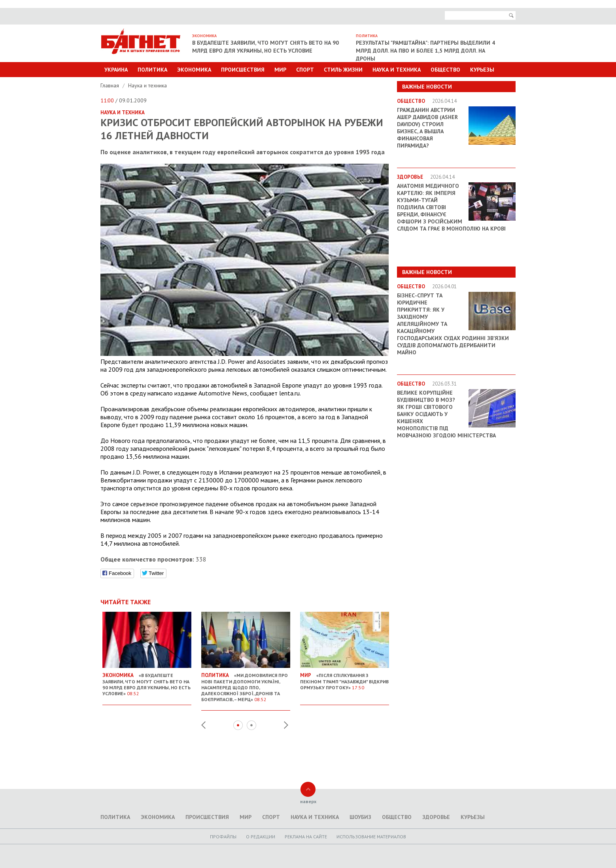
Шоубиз (360, 817)
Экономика (194, 70)
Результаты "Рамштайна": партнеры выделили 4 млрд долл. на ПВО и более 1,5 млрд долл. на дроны (425, 51)
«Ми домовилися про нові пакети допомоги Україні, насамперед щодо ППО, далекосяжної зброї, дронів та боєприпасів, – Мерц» (246, 684)
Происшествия (243, 70)
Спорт (305, 70)
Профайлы (223, 837)
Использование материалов (371, 837)
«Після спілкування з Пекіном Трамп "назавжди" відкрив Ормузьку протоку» (345, 678)
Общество (445, 70)
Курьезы (482, 70)
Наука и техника (397, 70)
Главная (111, 85)
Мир (280, 70)
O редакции (261, 837)
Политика (152, 70)
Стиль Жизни (343, 70)
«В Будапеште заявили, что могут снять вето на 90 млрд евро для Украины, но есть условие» (147, 681)
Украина (116, 70)
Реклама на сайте (306, 837)
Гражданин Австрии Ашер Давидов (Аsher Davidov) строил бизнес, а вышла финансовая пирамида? (427, 128)
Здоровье (436, 817)
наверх (308, 801)
